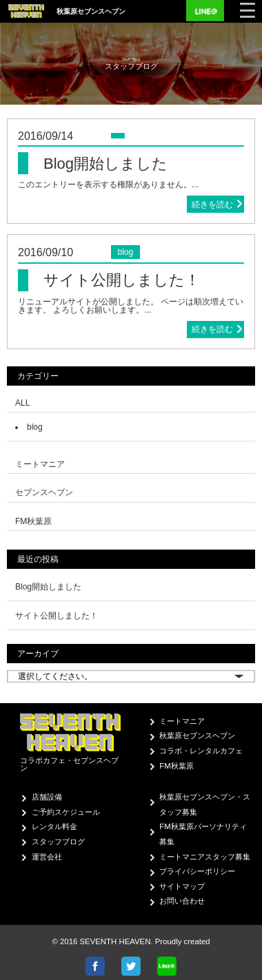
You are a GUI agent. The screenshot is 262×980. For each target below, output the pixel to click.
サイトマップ (182, 886)
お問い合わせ (182, 901)
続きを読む (212, 205)
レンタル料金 (54, 826)
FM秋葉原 (176, 766)
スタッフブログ (58, 842)
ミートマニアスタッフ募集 (205, 857)
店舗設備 (47, 797)
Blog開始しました (48, 587)
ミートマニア (182, 721)
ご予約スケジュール (66, 812)
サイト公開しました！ (57, 616)
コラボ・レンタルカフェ (201, 751)
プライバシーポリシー (197, 871)
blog (35, 427)
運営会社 (47, 857)
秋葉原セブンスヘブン (197, 736)
